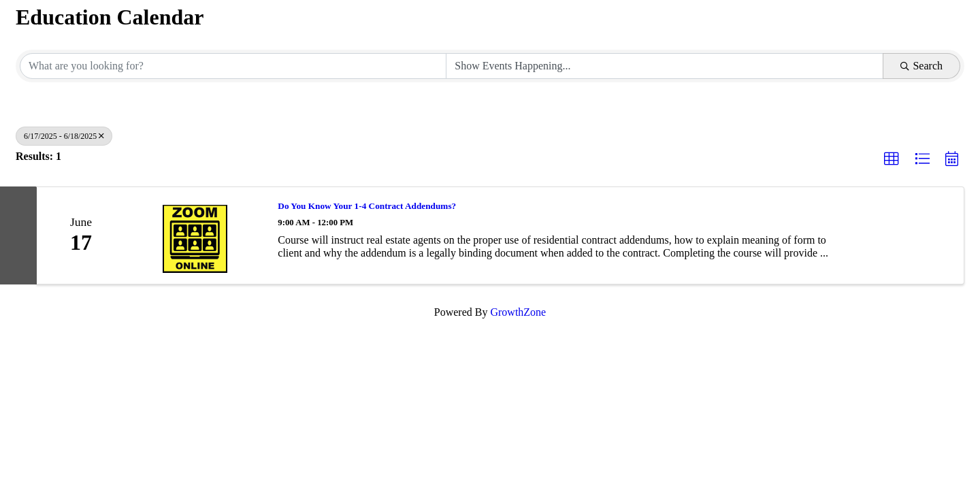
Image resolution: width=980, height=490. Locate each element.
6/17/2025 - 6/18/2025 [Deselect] (64, 136)
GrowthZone (518, 312)
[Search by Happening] (665, 66)
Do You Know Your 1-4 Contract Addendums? (367, 206)
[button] (892, 159)
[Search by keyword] (233, 66)
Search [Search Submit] (921, 66)
